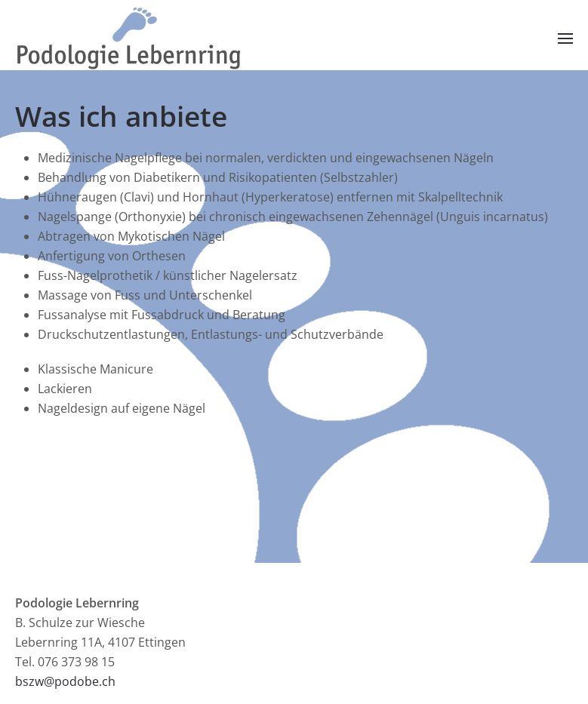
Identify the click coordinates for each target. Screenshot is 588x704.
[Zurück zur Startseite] (128, 39)
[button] (565, 39)
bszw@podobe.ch (65, 681)
